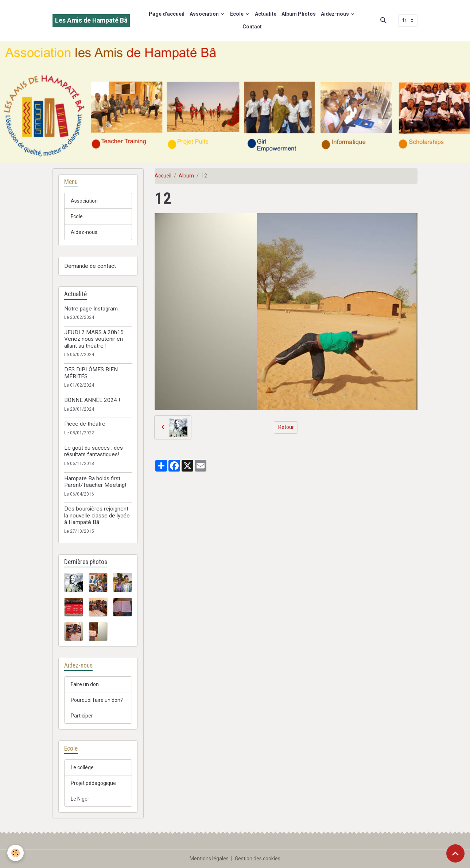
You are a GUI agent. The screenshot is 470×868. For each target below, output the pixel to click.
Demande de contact (90, 266)
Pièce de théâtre (85, 424)
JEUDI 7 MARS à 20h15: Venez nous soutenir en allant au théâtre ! (94, 339)
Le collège (82, 767)
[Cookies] (15, 853)
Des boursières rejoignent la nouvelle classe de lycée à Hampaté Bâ (97, 515)
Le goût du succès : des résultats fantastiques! (94, 451)
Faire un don (85, 684)
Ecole (237, 14)
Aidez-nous (335, 14)
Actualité (266, 14)
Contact (252, 27)
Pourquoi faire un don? (97, 700)
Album (186, 176)
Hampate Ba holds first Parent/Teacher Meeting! (95, 482)
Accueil (163, 176)
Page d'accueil (167, 14)
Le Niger (80, 799)
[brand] (91, 21)
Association (205, 14)
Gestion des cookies (258, 859)
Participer (82, 716)
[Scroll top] (455, 853)
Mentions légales (209, 859)
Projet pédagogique (93, 783)
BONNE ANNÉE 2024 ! (92, 400)
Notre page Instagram (91, 309)
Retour (286, 427)
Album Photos (299, 14)
